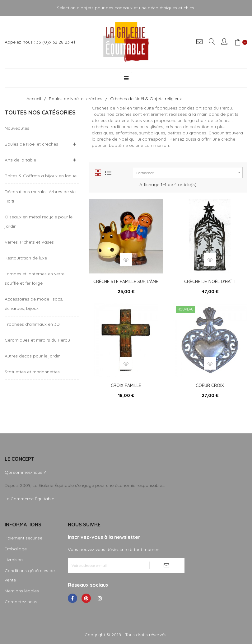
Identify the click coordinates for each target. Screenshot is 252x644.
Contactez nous (21, 602)
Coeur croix (210, 385)
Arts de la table (20, 160)
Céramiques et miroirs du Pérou (37, 340)
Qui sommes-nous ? (25, 472)
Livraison (14, 560)
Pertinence (189, 173)
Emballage (16, 549)
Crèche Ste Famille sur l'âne (126, 282)
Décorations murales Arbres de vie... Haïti (42, 196)
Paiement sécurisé (23, 538)
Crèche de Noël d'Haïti (210, 282)
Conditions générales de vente (30, 575)
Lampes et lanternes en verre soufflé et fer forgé (35, 278)
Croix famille (126, 385)
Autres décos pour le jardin (33, 356)
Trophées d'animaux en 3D (32, 324)
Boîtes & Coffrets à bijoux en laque (41, 176)
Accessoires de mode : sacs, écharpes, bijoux (34, 304)
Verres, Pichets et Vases (29, 242)
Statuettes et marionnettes (32, 372)
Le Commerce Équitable (29, 499)
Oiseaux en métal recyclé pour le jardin (39, 222)
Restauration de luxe (26, 258)
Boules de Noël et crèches (31, 144)
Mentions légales (22, 591)
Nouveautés (17, 128)
